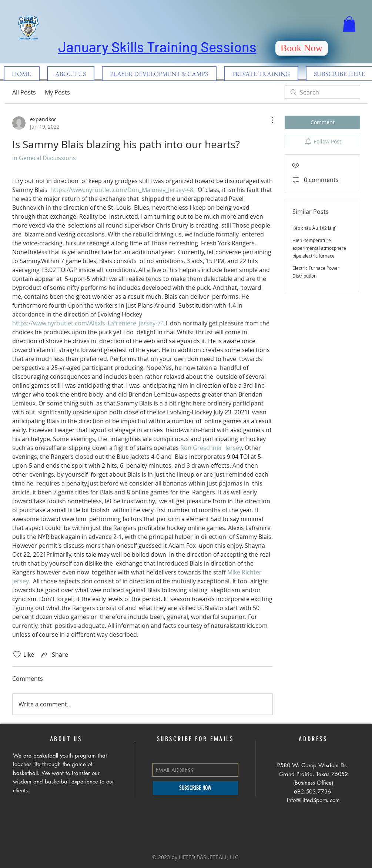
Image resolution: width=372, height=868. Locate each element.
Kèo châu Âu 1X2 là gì (314, 228)
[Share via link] (54, 655)
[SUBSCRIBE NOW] (195, 788)
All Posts (24, 92)
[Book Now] (302, 48)
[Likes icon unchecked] (17, 655)
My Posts (57, 92)
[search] (322, 92)
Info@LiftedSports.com (313, 800)
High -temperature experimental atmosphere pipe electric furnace (319, 248)
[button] (349, 24)
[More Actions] (268, 120)
